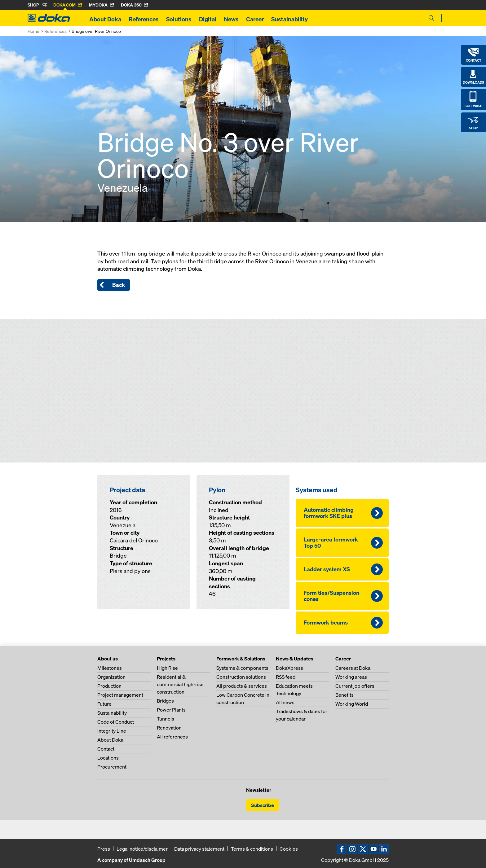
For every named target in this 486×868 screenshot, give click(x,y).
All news (285, 702)
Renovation (169, 728)
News (231, 19)
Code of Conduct (116, 722)
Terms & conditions (252, 849)
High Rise (167, 668)
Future (104, 704)
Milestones (110, 668)
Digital (208, 19)
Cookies (289, 849)
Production (109, 686)
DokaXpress (289, 668)
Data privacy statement (199, 849)
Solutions (179, 19)
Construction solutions (241, 677)
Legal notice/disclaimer (142, 849)
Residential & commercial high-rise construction (180, 684)
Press (104, 849)
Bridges (165, 701)
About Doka (105, 19)
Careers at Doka (353, 668)
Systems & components (242, 668)
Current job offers (355, 686)
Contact (106, 749)
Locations (108, 758)
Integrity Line (112, 731)
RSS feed (286, 677)
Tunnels (166, 719)
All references (172, 737)
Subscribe (263, 805)
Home (33, 31)
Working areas (351, 677)
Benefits (345, 695)
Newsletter (259, 790)
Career (255, 19)
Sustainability (289, 19)
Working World (352, 704)
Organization (111, 677)
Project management (120, 695)
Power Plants (171, 710)
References (144, 19)
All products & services (242, 686)
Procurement (112, 767)
